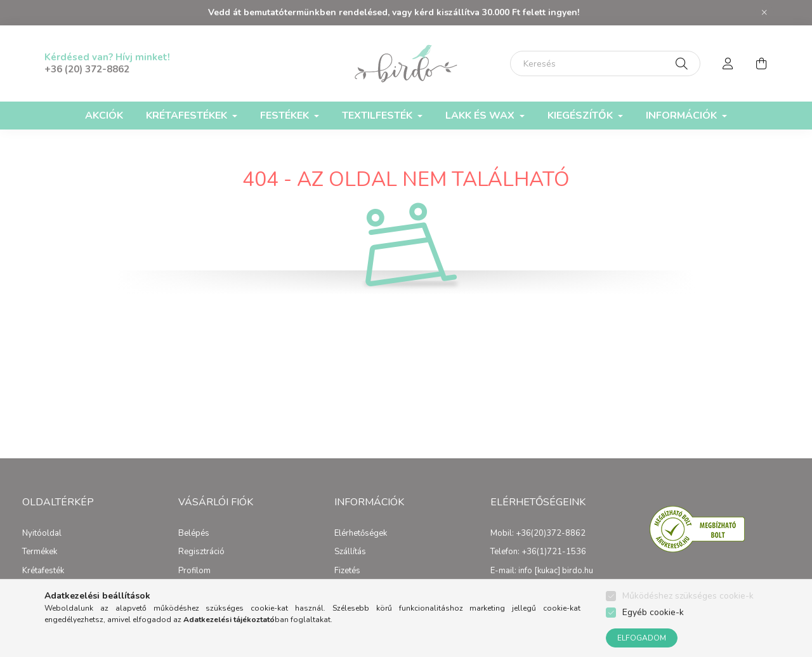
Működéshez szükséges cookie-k (688, 596)
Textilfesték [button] (378, 116)
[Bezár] (764, 13)
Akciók (104, 116)
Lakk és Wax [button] (481, 116)
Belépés (194, 534)
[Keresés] (605, 63)
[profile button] (728, 63)
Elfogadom (642, 638)
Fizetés (347, 571)
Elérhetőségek (361, 534)
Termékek (40, 552)
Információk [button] (683, 116)
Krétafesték (43, 571)
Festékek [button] (286, 116)
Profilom (194, 571)
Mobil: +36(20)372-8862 (538, 534)
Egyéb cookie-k (653, 612)
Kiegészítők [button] (581, 116)
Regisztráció (201, 552)
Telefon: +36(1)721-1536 (538, 552)
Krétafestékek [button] (188, 116)
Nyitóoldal (42, 534)
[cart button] (761, 63)
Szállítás (350, 552)
